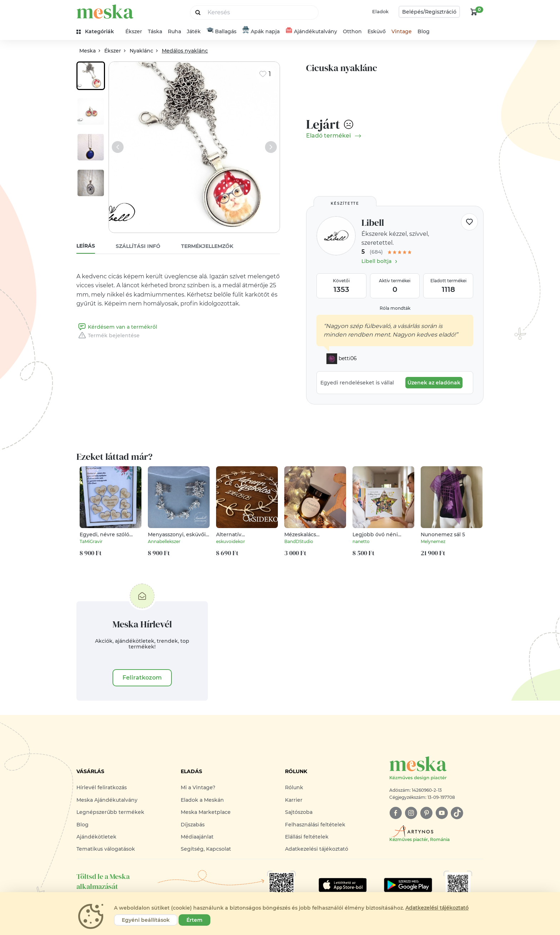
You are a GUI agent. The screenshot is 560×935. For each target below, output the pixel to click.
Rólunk (294, 787)
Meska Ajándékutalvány (107, 800)
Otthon (352, 31)
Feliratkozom (142, 678)
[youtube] (442, 813)
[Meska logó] (436, 769)
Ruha (174, 31)
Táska (155, 31)
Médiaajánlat (197, 837)
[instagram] (411, 813)
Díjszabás (193, 825)
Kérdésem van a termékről (117, 327)
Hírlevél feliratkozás (102, 787)
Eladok (380, 11)
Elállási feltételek (307, 837)
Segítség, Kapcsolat (206, 849)
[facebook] (396, 813)
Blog (424, 31)
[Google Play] (343, 885)
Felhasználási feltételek (315, 825)
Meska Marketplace (206, 812)
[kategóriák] (98, 32)
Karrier (294, 800)
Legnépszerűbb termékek (110, 812)
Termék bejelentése (108, 335)
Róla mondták (395, 308)
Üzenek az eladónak (434, 383)
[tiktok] (457, 813)
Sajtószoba (299, 812)
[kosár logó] (474, 12)
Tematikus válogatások (106, 849)
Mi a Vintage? (198, 787)
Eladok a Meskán (202, 800)
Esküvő (377, 31)
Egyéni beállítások (146, 920)
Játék (194, 31)
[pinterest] (426, 813)
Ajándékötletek (96, 837)
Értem (194, 920)
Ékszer (134, 31)
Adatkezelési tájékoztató (317, 849)
